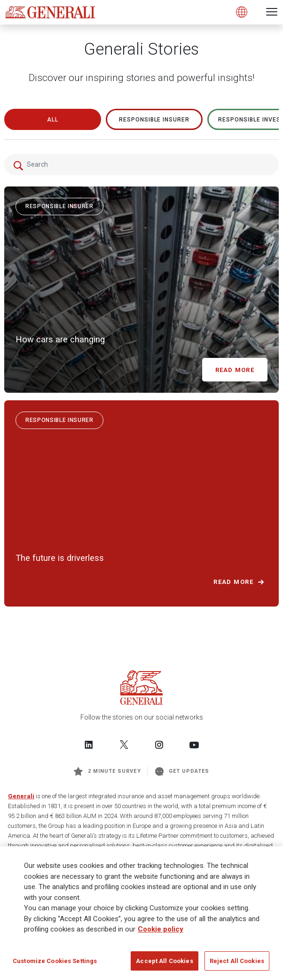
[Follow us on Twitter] (124, 745)
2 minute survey (107, 771)
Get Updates (182, 771)
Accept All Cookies (164, 964)
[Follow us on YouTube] (194, 745)
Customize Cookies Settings (55, 964)
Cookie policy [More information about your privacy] (161, 932)
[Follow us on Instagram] (159, 745)
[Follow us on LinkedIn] (89, 745)
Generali (21, 796)
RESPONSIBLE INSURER (154, 120)
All (53, 120)
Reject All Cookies (237, 964)
